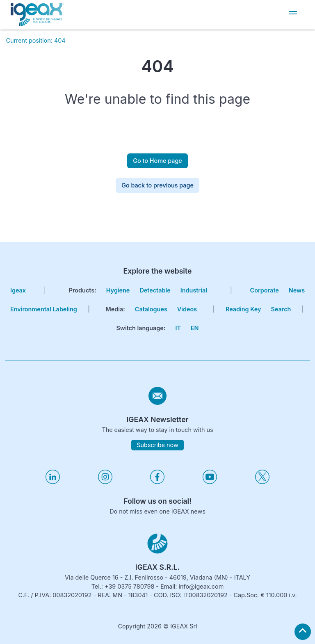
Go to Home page (157, 161)
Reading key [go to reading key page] (243, 309)
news (297, 290)
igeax (18, 290)
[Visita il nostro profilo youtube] (210, 482)
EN (195, 328)
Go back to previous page (157, 185)
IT (178, 328)
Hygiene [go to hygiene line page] (118, 290)
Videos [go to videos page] (187, 309)
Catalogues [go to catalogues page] (151, 309)
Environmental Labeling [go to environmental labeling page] (44, 309)
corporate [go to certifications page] (265, 290)
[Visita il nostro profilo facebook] (157, 482)
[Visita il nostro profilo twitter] (262, 482)
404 (60, 40)
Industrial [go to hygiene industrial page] (194, 290)
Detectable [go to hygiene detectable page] (155, 290)
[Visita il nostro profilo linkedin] (53, 482)
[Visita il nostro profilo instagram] (105, 482)
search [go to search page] (281, 309)
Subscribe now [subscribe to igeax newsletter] (157, 445)
